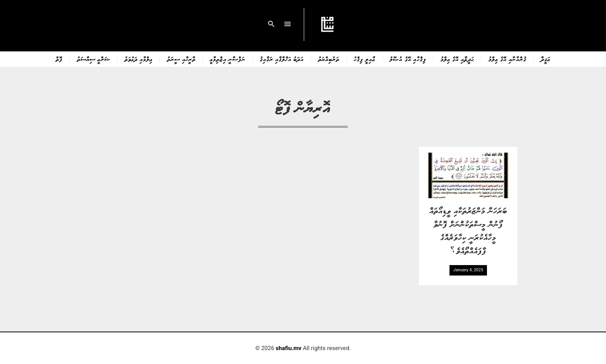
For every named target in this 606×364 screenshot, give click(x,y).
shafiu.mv (289, 348)
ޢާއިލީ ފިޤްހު (364, 59)
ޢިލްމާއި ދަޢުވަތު (139, 59)
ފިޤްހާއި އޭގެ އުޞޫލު (408, 59)
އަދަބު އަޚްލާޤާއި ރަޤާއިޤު (282, 59)
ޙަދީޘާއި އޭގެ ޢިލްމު (457, 59)
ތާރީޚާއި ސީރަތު (181, 59)
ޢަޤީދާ (546, 59)
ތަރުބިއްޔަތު (329, 59)
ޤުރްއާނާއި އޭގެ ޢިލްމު (507, 59)
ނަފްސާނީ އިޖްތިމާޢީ (228, 59)
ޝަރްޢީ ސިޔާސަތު (94, 59)
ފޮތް (59, 59)
